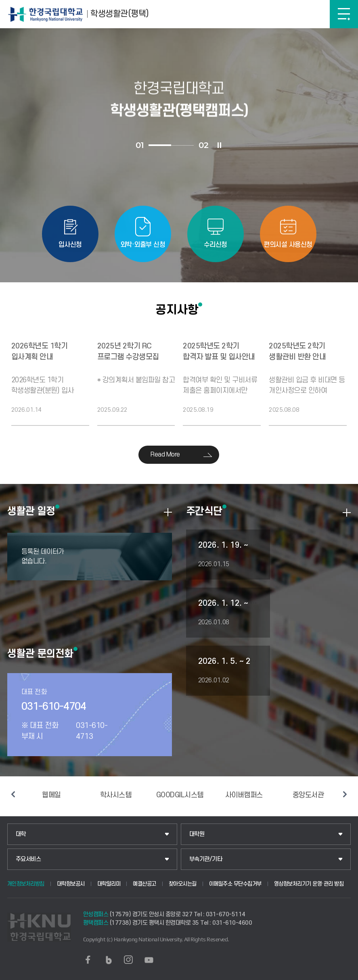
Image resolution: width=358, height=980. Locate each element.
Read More (165, 455)
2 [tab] (182, 145)
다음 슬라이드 (345, 794)
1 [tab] (160, 145)
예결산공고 (144, 884)
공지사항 (177, 310)
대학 (21, 834)
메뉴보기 (344, 14)
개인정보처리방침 (26, 884)
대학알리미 (109, 884)
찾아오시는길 (183, 884)
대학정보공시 (71, 884)
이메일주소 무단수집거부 (235, 884)
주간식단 (204, 511)
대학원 (197, 834)
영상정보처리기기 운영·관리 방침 (309, 884)
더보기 (168, 512)
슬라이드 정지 (219, 145)
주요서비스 (28, 859)
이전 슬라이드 (13, 794)
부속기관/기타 (206, 859)
